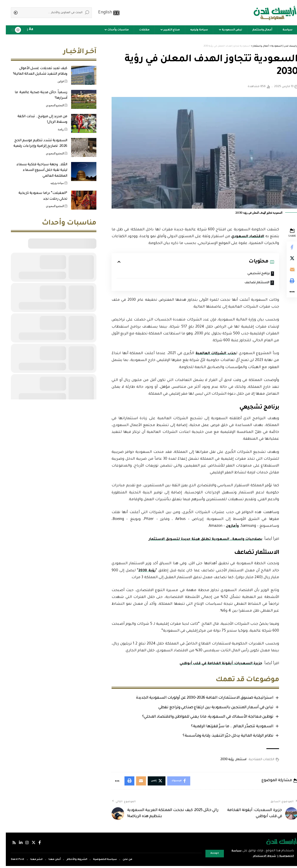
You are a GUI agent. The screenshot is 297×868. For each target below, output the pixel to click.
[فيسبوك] (35, 845)
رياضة (55, 126)
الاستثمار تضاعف (249, 283)
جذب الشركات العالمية (209, 354)
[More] (286, 296)
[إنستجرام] (22, 845)
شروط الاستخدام (255, 856)
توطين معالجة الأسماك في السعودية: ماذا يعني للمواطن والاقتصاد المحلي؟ (201, 718)
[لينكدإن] (15, 845)
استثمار (234, 761)
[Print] (286, 284)
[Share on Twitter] (286, 260)
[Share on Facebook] (286, 248)
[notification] (33, 30)
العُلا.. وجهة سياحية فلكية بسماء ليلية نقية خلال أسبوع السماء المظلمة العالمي (36, 167)
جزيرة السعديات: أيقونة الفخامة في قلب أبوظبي (213, 664)
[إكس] (29, 845)
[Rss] (8, 845)
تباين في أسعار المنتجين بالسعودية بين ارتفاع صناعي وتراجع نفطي (209, 708)
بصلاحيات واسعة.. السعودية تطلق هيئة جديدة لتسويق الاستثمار (197, 540)
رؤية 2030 (141, 571)
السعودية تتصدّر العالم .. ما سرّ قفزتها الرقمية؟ (225, 727)
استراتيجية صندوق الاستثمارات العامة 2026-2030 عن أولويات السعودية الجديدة (197, 699)
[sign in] (40, 30)
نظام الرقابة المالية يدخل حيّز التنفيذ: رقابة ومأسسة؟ (221, 737)
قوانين (55, 77)
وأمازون (225, 527)
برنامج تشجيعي (251, 274)
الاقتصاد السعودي (238, 237)
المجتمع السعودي (49, 102)
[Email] (286, 272)
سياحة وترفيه (51, 179)
